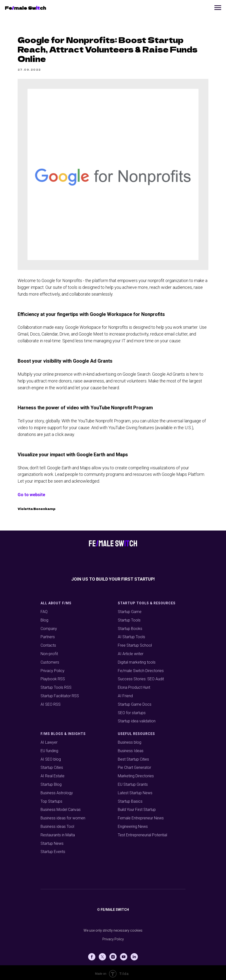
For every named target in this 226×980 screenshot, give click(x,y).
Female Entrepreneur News (141, 816)
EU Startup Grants (133, 782)
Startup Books (130, 626)
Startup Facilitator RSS (60, 693)
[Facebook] (92, 955)
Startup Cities (52, 765)
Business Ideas (131, 748)
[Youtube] (124, 955)
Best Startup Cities (133, 757)
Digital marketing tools (137, 660)
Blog (44, 618)
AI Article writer (131, 651)
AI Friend (125, 693)
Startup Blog (51, 782)
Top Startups (51, 799)
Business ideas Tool (57, 824)
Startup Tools (129, 618)
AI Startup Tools (131, 635)
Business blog (130, 740)
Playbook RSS (53, 677)
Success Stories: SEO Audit (141, 677)
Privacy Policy (53, 668)
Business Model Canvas (61, 807)
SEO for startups (132, 710)
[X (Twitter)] (102, 955)
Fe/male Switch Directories (141, 668)
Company (49, 626)
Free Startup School (135, 643)
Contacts (48, 643)
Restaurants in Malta (58, 833)
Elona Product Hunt (134, 685)
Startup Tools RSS (56, 685)
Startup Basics (130, 799)
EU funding (49, 748)
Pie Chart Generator (134, 765)
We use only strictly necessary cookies (113, 928)
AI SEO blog (51, 757)
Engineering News (133, 824)
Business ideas (53, 816)
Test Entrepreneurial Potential (142, 833)
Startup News (52, 841)
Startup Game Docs (135, 702)
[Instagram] (113, 955)
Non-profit (49, 651)
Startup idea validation (137, 719)
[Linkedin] (134, 955)
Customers (50, 660)
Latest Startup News (135, 790)
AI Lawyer (49, 740)
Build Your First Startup (137, 807)
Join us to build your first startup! (113, 577)
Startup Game (130, 609)
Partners (48, 635)
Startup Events (53, 849)
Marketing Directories (136, 774)
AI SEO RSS (51, 702)
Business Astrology (57, 790)
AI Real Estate (53, 774)
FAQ (44, 609)
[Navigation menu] (218, 8)
